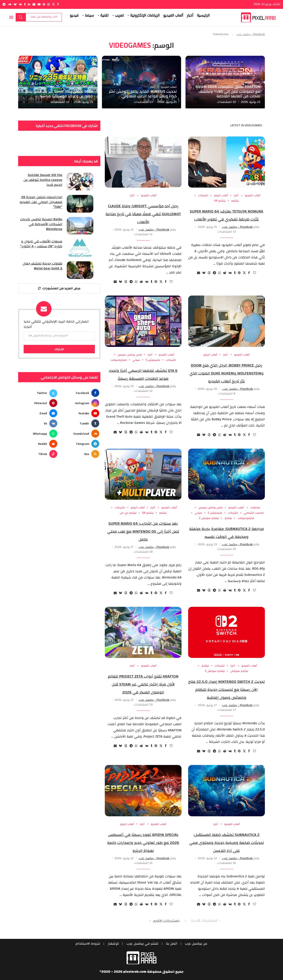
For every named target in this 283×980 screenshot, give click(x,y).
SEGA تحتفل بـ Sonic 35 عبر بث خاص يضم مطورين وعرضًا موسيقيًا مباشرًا (59, 94)
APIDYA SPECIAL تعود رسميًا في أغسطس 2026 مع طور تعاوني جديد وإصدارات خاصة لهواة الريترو (143, 843)
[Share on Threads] (209, 273)
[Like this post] (254, 273)
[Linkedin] (29, 4)
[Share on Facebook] (249, 273)
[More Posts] (59, 288)
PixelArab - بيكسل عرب (251, 34)
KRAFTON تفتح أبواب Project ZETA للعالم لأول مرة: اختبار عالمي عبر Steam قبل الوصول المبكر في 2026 (143, 684)
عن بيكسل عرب (197, 944)
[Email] (34, 4)
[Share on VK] (230, 273)
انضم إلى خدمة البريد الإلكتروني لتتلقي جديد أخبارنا (56, 324)
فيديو (74, 15)
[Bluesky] (15, 4)
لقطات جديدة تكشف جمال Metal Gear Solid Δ (42, 266)
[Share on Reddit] (225, 273)
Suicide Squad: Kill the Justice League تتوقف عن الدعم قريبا (43, 180)
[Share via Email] (199, 273)
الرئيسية (203, 15)
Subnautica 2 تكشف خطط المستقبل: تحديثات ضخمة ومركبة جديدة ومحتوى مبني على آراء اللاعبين (227, 843)
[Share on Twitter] (244, 273)
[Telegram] (4, 4)
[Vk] (20, 4)
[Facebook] (58, 4)
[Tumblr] (25, 4)
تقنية (104, 15)
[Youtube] (39, 4)
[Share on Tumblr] (235, 273)
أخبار (190, 15)
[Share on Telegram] (214, 273)
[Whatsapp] (38, 434)
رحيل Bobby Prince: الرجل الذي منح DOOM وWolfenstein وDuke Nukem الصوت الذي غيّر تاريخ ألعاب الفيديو (227, 373)
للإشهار (113, 944)
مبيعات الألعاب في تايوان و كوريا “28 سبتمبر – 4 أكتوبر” (41, 244)
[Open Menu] (11, 17)
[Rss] (80, 454)
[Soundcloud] (10, 4)
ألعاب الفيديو (173, 15)
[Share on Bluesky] (204, 273)
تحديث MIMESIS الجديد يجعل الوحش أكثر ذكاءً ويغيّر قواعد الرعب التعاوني (143, 94)
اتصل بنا (172, 944)
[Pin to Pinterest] (239, 273)
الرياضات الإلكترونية (145, 15)
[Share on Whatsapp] (220, 273)
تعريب (119, 15)
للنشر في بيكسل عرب (142, 944)
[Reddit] (38, 444)
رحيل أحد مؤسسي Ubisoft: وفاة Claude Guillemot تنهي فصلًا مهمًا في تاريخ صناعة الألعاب (143, 214)
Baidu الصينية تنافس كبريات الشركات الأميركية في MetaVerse (41, 224)
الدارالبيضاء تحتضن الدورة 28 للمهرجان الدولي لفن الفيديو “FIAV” (41, 202)
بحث (21, 17)
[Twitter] (53, 4)
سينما (89, 15)
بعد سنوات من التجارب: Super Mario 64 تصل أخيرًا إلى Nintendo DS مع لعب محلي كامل (143, 531)
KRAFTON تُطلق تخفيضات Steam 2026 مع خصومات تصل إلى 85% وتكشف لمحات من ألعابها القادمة (228, 91)
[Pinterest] (44, 4)
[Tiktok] (38, 454)
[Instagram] (49, 4)
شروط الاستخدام (87, 944)
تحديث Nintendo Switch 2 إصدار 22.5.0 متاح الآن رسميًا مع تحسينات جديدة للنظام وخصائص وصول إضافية (226, 690)
